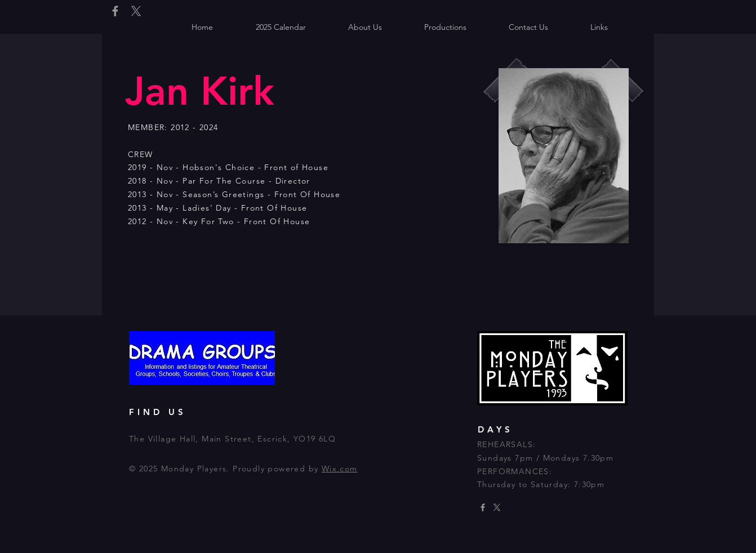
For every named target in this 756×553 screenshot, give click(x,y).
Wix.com (340, 469)
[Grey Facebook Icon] (115, 11)
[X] (136, 11)
